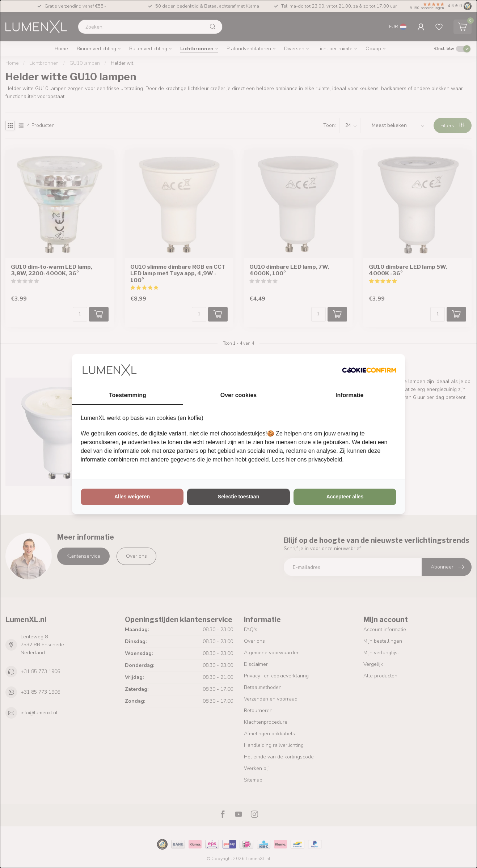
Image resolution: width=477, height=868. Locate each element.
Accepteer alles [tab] (345, 497)
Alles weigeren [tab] (132, 497)
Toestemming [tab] (128, 395)
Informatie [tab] (349, 395)
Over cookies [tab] (239, 395)
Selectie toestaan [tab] (238, 497)
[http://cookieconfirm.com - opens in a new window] (369, 370)
